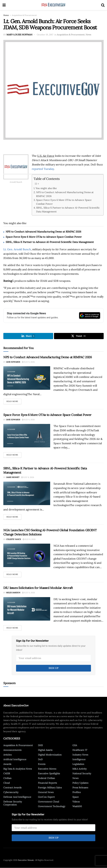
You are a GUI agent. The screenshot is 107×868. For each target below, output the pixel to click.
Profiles (76, 792)
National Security (82, 773)
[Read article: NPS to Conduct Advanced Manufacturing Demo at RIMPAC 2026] (27, 378)
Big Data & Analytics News (18, 769)
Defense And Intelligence (17, 797)
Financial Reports (47, 783)
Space (76, 797)
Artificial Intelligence (15, 759)
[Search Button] (103, 5)
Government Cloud (48, 802)
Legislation (78, 764)
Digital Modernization (50, 755)
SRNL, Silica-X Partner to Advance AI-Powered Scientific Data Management (68, 210)
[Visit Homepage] (53, 5)
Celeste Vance (14, 539)
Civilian (7, 778)
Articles (7, 755)
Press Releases (80, 788)
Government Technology (52, 806)
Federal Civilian (46, 778)
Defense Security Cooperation (13, 803)
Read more (14, 401)
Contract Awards (12, 788)
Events (42, 764)
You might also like (46, 188)
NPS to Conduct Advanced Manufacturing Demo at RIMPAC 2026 (65, 194)
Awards (7, 764)
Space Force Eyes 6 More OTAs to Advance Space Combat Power (64, 202)
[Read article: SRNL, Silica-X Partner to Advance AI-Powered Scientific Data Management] (27, 494)
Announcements (12, 750)
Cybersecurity (11, 792)
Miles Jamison (13, 593)
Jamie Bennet (13, 477)
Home (6, 15)
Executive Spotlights (49, 773)
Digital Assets (45, 750)
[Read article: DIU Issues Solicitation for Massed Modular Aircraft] (27, 609)
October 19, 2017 (45, 35)
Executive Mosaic (26, 860)
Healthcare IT (80, 750)
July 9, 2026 (28, 362)
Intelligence (79, 759)
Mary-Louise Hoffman (19, 35)
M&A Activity (79, 769)
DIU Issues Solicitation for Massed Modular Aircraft (38, 588)
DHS (40, 745)
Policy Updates (80, 783)
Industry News (80, 755)
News (88, 35)
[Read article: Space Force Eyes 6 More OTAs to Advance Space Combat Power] (27, 436)
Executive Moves (47, 769)
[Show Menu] (4, 5)
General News (46, 792)
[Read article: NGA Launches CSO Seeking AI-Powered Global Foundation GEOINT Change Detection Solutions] (27, 556)
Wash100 (77, 806)
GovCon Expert (46, 797)
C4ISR (7, 773)
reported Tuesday (43, 169)
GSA (75, 745)
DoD (40, 759)
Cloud (7, 783)
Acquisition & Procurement (24, 15)
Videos (76, 802)
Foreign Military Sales (50, 788)
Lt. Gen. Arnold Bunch (17, 249)
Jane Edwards (13, 362)
